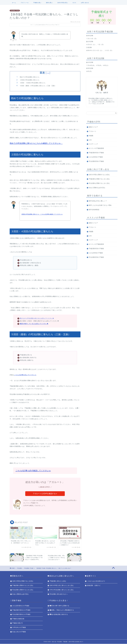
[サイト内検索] (102, 113)
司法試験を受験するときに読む (99, 183)
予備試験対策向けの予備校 (21, 610)
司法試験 (19, 568)
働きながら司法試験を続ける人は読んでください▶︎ (37, 318)
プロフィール (25, 3)
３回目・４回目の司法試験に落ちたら (33, 83)
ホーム (14, 3)
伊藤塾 (91, 136)
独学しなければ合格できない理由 (100, 205)
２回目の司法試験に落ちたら (30, 80)
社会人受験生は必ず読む (97, 188)
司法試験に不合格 (15, 11)
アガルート (93, 131)
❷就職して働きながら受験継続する (62, 610)
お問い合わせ (85, 3)
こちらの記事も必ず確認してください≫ (33, 471)
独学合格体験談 (94, 210)
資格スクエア (93, 127)
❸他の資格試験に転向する (59, 615)
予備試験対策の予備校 (96, 153)
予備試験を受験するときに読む (99, 179)
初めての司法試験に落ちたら (30, 77)
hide (48, 73)
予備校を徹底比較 (18, 619)
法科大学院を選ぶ (63, 3)
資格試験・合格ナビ (94, 586)
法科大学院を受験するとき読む (99, 175)
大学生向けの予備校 (19, 628)
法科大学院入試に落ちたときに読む (62, 586)
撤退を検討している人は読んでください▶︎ (34, 324)
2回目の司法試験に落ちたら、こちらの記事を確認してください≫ (42, 214)
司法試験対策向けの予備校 (21, 615)
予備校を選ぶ (37, 3)
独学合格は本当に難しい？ (98, 201)
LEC (90, 140)
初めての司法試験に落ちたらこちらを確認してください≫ (36, 143)
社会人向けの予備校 (19, 632)
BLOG (74, 3)
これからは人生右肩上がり (96, 581)
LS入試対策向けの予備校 (21, 606)
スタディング (93, 144)
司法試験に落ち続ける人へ (59, 594)
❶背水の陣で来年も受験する (59, 606)
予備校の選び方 (18, 623)
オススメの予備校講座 (96, 148)
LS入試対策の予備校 (96, 157)
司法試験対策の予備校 (96, 161)
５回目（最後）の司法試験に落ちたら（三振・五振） (38, 86)
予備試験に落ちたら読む (58, 581)
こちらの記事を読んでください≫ (25, 375)
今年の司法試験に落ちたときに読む (62, 590)
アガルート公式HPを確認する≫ (45, 494)
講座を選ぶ (49, 3)
